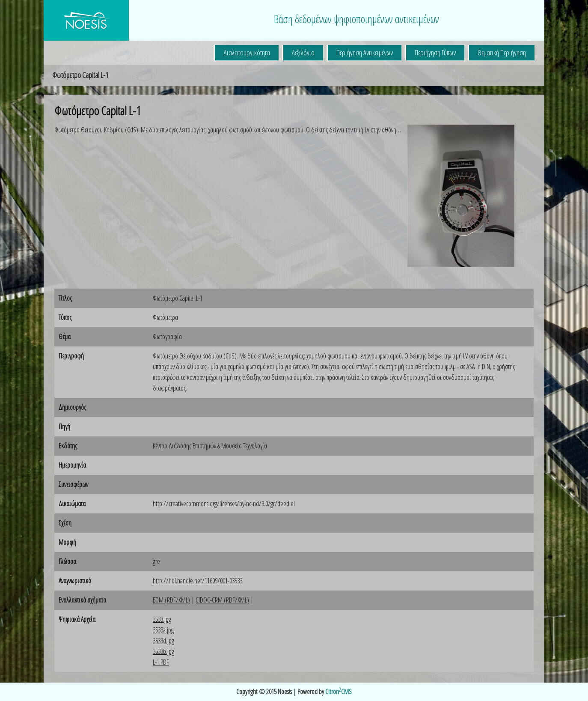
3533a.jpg (163, 630)
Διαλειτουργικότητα (247, 52)
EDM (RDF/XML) (171, 600)
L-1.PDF (161, 662)
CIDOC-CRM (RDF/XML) (222, 600)
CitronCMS (339, 692)
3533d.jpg (163, 641)
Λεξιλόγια (303, 52)
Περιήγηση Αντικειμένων (365, 52)
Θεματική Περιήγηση (502, 52)
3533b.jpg (163, 651)
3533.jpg (162, 619)
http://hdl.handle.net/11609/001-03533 (197, 581)
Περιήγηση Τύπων (435, 52)
